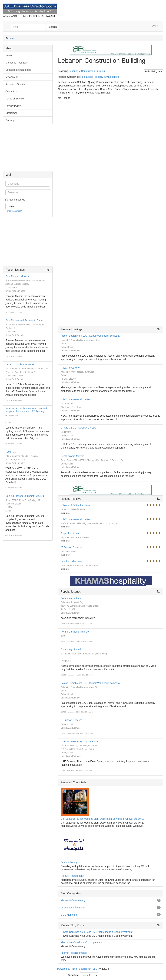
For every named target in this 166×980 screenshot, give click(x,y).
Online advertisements (73, 908)
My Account (12, 77)
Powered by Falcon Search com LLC (77, 969)
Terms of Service (15, 99)
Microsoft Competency (73, 900)
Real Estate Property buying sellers (100, 77)
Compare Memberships (18, 70)
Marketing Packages (17, 63)
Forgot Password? (14, 211)
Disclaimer (11, 113)
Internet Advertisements (74, 953)
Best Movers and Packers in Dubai (24, 320)
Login (155, 26)
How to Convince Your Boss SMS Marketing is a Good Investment (97, 932)
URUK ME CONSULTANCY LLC (78, 428)
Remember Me (17, 200)
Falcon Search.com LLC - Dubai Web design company (90, 336)
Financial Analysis (70, 862)
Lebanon (74, 71)
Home (12, 38)
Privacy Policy (13, 106)
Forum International (71, 598)
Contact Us (11, 91)
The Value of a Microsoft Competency (81, 942)
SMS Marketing (69, 915)
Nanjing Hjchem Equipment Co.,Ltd (25, 496)
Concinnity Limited (71, 649)
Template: (74, 975)
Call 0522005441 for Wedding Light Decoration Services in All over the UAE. (102, 819)
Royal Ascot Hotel (70, 368)
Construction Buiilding (93, 71)
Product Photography (72, 876)
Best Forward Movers (17, 276)
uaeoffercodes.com (71, 561)
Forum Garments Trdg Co (75, 632)
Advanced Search (15, 84)
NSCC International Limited (76, 399)
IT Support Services (72, 547)
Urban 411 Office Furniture (20, 364)
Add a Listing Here (154, 71)
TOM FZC (11, 452)
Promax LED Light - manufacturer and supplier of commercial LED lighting (26, 410)
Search (53, 27)
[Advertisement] (28, 149)
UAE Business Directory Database (79, 741)
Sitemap (10, 120)
